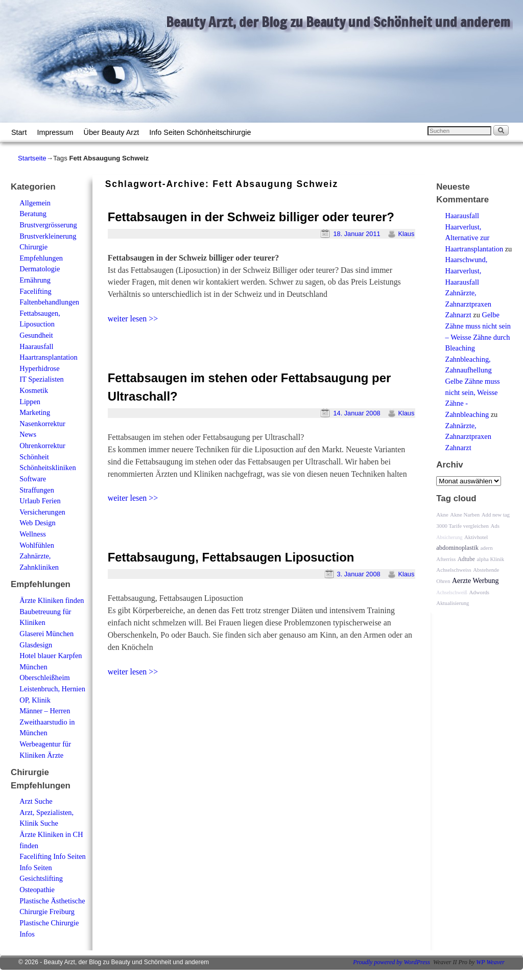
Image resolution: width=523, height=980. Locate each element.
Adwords (479, 592)
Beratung (33, 214)
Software (33, 479)
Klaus (406, 234)
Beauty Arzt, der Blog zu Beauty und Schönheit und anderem (338, 22)
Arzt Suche (36, 801)
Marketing (35, 412)
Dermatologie (40, 269)
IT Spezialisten (41, 379)
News (28, 434)
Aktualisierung (453, 603)
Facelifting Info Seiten (52, 856)
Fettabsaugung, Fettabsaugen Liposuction (231, 557)
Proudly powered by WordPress (391, 962)
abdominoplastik (457, 548)
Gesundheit (36, 335)
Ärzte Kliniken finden (52, 600)
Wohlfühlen (37, 545)
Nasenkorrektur (42, 424)
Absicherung (449, 537)
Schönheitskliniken (47, 468)
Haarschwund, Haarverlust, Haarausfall (467, 271)
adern (487, 548)
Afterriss (446, 559)
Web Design (37, 523)
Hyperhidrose (39, 368)
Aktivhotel (476, 537)
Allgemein (35, 203)
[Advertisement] (225, 347)
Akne (442, 515)
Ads (495, 526)
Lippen (30, 402)
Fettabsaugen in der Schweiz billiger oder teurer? (251, 217)
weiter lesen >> (133, 319)
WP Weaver (490, 962)
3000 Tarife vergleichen (462, 526)
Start (19, 132)
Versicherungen (42, 512)
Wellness (33, 534)
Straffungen (37, 490)
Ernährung (35, 280)
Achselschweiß (452, 592)
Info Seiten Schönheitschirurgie (200, 132)
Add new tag (496, 515)
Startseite (32, 158)
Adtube (466, 559)
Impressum (55, 132)
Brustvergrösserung (48, 225)
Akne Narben (465, 515)
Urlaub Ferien (40, 501)
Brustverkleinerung (48, 236)
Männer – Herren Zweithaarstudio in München (47, 722)
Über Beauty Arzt (112, 132)
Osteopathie (37, 890)
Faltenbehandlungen (49, 302)
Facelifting (35, 291)
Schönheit (34, 457)
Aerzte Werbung (476, 581)
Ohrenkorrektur (42, 446)
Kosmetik (34, 390)
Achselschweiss (454, 570)
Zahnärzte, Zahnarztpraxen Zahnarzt (468, 304)
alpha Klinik (490, 559)
